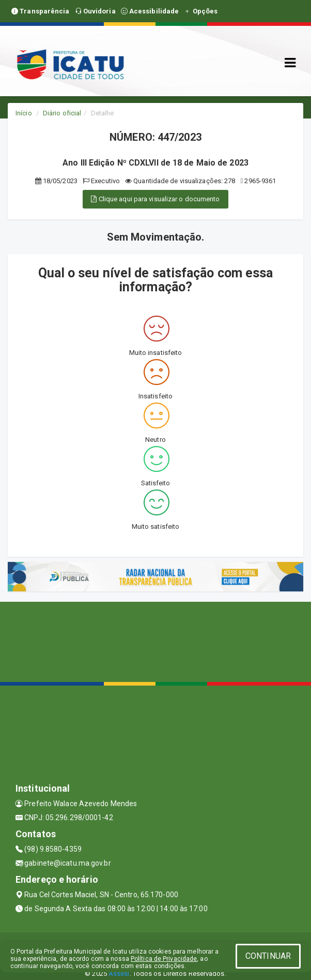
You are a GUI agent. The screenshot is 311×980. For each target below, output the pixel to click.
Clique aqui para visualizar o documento (155, 199)
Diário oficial (62, 113)
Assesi (119, 974)
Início (24, 113)
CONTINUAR (268, 956)
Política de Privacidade (164, 959)
